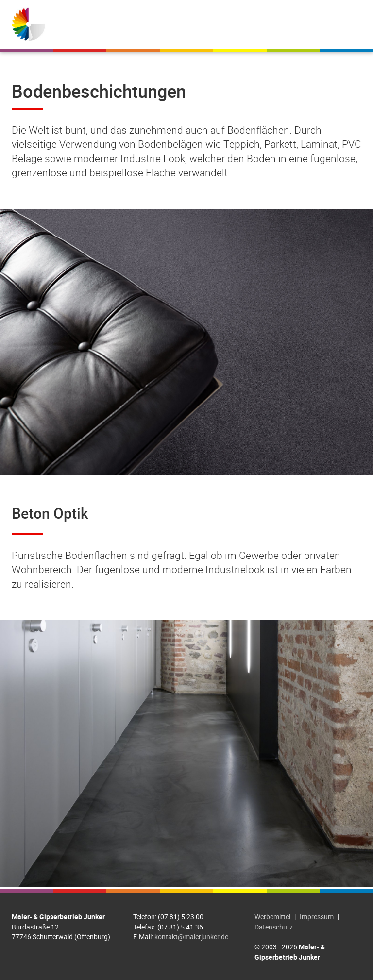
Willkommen (135, 24)
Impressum (317, 917)
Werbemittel (272, 917)
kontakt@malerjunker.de (191, 937)
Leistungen (199, 24)
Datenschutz (274, 927)
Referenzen (261, 24)
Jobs (307, 24)
